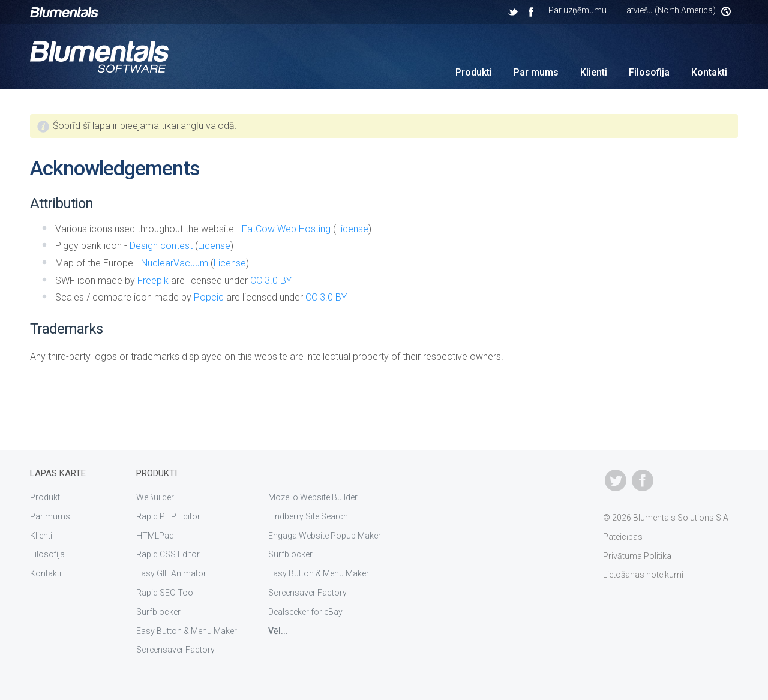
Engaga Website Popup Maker (325, 536)
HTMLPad (155, 536)
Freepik (153, 280)
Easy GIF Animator (171, 573)
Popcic (209, 297)
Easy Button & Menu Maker (187, 631)
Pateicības (623, 537)
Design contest (161, 246)
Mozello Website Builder (313, 497)
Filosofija (649, 72)
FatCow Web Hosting (286, 229)
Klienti (594, 72)
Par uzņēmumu (577, 10)
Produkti (474, 72)
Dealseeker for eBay (305, 612)
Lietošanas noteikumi (643, 575)
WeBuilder (155, 497)
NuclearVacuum (175, 263)
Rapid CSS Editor (168, 554)
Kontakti (709, 72)
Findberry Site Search (308, 516)
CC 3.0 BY (271, 280)
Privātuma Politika (637, 556)
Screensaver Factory (175, 650)
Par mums (536, 72)
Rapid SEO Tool (166, 593)
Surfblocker (158, 612)
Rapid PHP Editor (168, 516)
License (352, 229)
